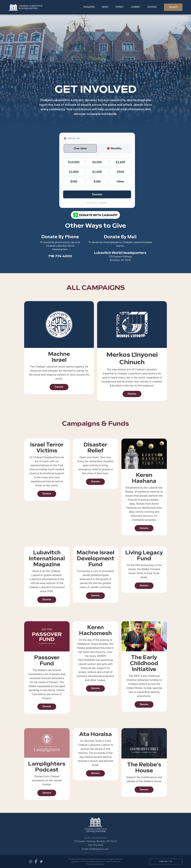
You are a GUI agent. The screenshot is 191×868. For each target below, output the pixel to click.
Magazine (89, 7)
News (105, 7)
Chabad (135, 7)
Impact (119, 7)
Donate (59, 387)
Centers (152, 7)
